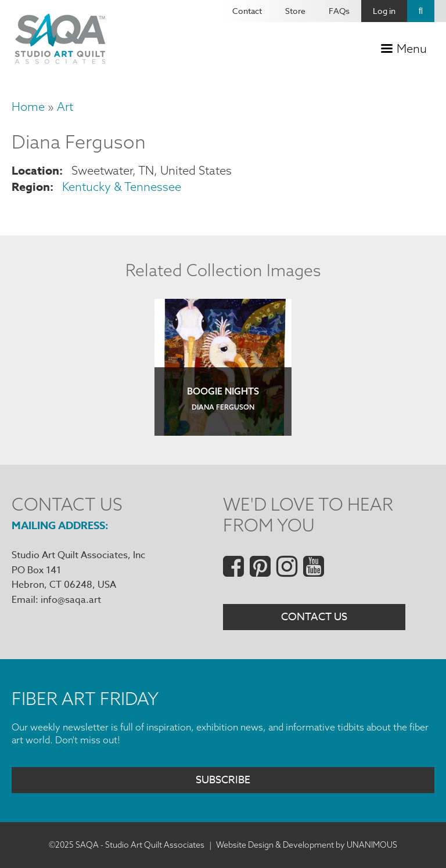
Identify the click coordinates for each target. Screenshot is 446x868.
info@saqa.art (71, 600)
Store (295, 11)
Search (421, 11)
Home (28, 106)
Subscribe (223, 780)
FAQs (339, 11)
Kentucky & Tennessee (122, 187)
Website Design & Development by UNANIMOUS (307, 845)
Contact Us (314, 617)
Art (65, 106)
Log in (384, 11)
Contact (247, 11)
